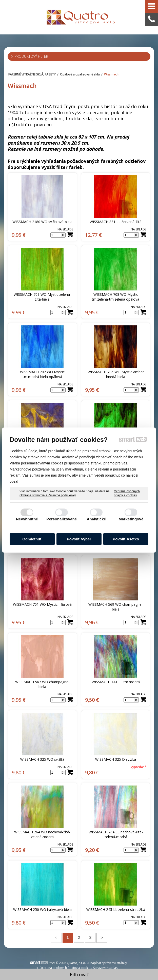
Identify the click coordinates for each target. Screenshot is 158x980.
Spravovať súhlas (105, 968)
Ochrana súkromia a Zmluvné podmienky (48, 495)
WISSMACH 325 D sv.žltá (116, 759)
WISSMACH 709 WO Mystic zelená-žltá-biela (42, 297)
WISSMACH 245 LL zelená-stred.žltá (116, 909)
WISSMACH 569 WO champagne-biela (116, 607)
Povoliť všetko (126, 539)
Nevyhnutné (27, 519)
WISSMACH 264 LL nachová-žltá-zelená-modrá (116, 834)
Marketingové (131, 519)
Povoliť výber (79, 539)
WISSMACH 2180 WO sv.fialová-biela (42, 222)
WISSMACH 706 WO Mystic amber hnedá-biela (116, 374)
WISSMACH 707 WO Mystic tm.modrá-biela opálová (43, 374)
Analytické (96, 519)
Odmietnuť (32, 539)
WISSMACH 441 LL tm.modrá (116, 682)
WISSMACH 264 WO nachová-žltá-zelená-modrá (42, 834)
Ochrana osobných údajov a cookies (127, 493)
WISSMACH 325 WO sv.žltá (42, 759)
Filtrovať (79, 974)
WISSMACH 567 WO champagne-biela (42, 684)
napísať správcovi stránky (109, 963)
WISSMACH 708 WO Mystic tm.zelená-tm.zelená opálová (116, 297)
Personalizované (62, 519)
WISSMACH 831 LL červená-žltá (116, 222)
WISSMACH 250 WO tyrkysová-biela (42, 909)
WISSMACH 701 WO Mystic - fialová (42, 604)
